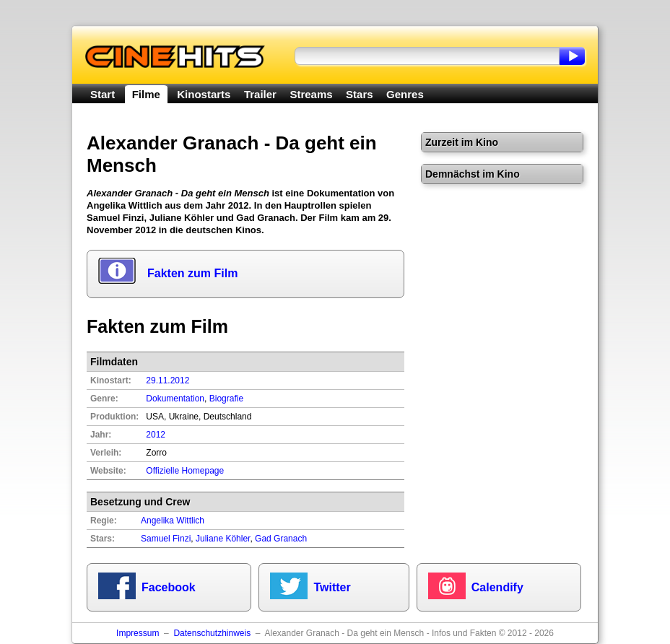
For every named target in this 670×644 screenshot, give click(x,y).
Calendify (497, 587)
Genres (405, 94)
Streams (311, 94)
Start (103, 94)
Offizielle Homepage (185, 471)
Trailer (260, 94)
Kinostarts (204, 94)
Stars (360, 94)
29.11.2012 (167, 380)
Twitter (332, 587)
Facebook (169, 587)
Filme (146, 94)
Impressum (138, 633)
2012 (156, 435)
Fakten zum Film (192, 273)
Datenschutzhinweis (212, 633)
